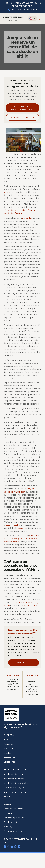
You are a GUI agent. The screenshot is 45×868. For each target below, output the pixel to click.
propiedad (27, 218)
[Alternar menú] (40, 19)
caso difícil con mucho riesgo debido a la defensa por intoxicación (22, 539)
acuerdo (21, 528)
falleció (7, 192)
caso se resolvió (13, 525)
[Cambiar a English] (32, 19)
